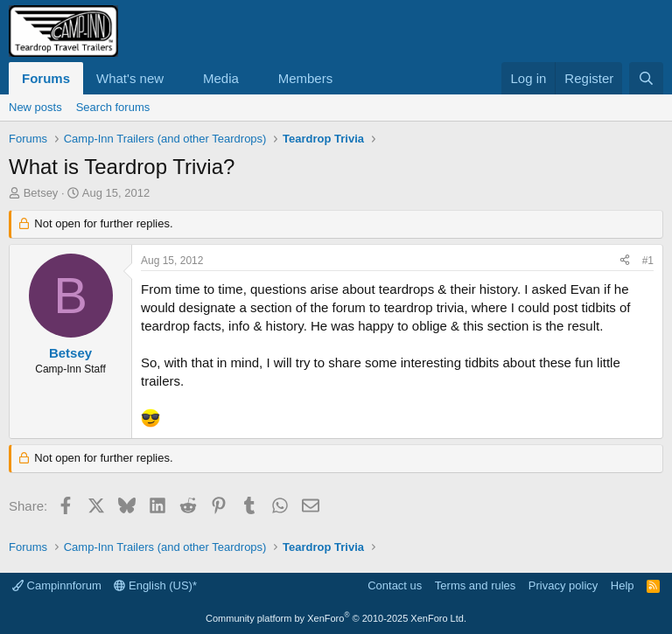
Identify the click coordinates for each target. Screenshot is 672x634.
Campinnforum (57, 585)
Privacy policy (563, 585)
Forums (46, 78)
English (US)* (155, 585)
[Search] (646, 78)
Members (306, 78)
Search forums (113, 107)
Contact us (395, 585)
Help (623, 585)
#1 (648, 261)
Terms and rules (475, 585)
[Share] (625, 261)
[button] (178, 78)
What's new (130, 78)
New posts (35, 107)
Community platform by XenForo (336, 618)
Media (221, 78)
